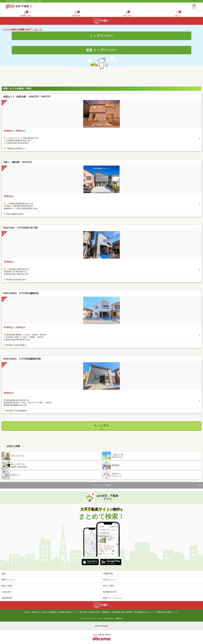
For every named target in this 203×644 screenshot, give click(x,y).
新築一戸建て (7, 586)
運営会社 (119, 618)
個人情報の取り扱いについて (144, 612)
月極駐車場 (108, 574)
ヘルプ (100, 618)
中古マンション (110, 580)
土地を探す (6, 592)
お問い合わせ (109, 618)
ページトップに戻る (101, 485)
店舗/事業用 (7, 598)
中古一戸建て (109, 586)
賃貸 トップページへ (101, 50)
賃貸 (3, 574)
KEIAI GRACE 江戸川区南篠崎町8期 (22, 359)
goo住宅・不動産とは (32, 612)
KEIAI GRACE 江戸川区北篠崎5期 (21, 293)
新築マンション (8, 580)
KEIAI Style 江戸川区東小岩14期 (20, 228)
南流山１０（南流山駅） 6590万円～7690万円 (27, 97)
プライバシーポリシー (87, 618)
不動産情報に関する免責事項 (122, 612)
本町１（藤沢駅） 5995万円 (18, 162)
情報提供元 (106, 612)
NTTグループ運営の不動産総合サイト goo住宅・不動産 (23, 1)
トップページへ (101, 36)
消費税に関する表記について (167, 612)
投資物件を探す (110, 592)
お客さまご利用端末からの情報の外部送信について (59, 612)
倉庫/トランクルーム (112, 598)
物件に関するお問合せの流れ (90, 612)
